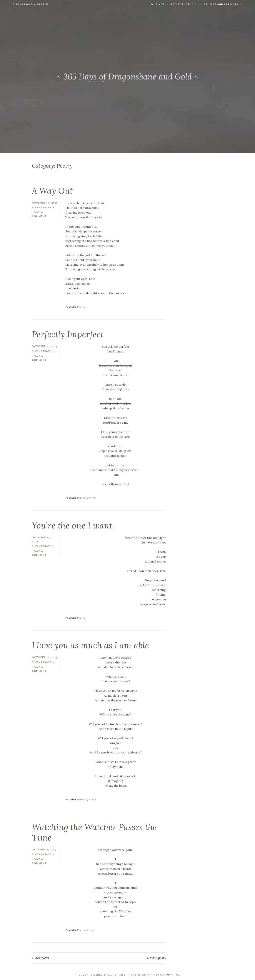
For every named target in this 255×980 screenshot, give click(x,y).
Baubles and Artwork (229, 4)
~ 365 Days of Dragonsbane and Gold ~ (128, 76)
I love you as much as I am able (92, 645)
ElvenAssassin (43, 207)
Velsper (90, 929)
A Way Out (53, 191)
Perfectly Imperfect (69, 334)
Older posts (40, 957)
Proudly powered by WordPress (100, 974)
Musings (166, 4)
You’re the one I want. (74, 525)
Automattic (170, 974)
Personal (82, 498)
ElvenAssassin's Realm (23, 4)
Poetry (81, 307)
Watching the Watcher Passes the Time (96, 832)
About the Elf (190, 4)
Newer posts (156, 957)
